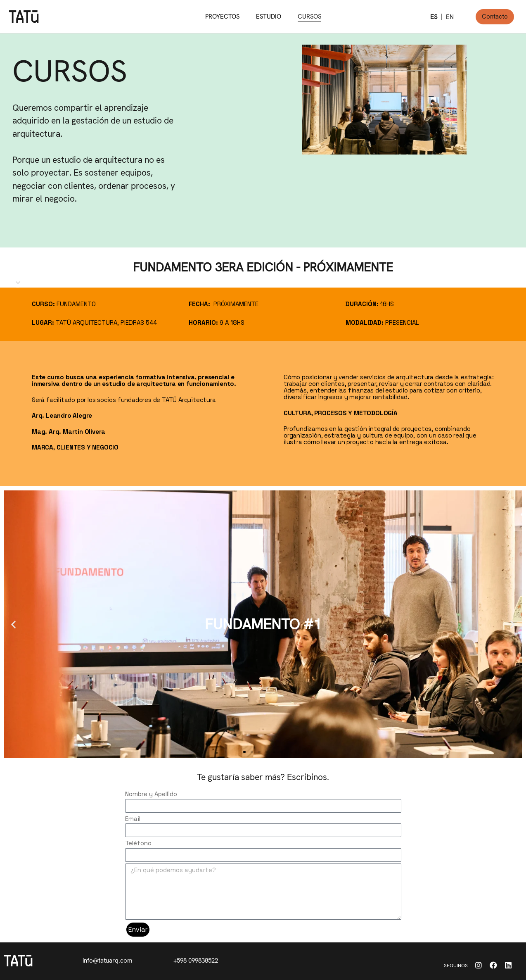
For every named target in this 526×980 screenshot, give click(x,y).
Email (133, 819)
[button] (244, 752)
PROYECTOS (222, 17)
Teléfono (138, 843)
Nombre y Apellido (151, 794)
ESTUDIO (269, 17)
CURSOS (309, 17)
